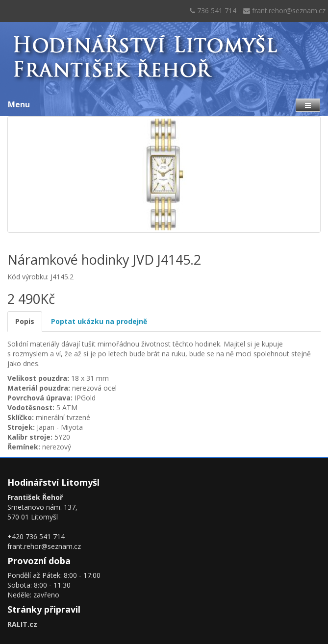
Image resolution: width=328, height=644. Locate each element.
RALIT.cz (22, 624)
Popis (25, 321)
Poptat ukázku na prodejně (99, 321)
